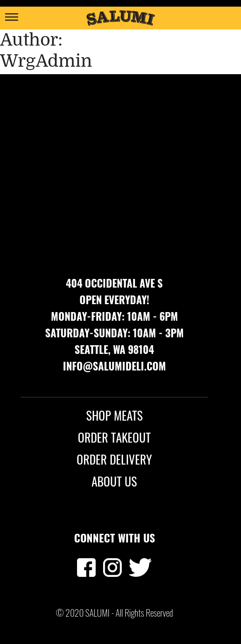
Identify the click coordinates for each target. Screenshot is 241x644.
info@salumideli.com (114, 366)
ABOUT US (114, 481)
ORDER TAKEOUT (114, 437)
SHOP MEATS (114, 415)
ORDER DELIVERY (114, 459)
